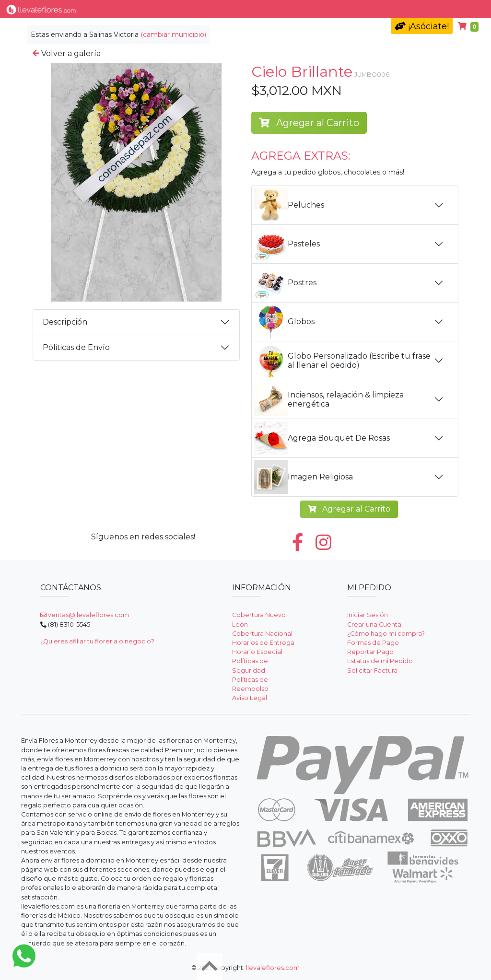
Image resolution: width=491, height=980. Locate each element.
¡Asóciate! (422, 26)
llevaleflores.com (273, 968)
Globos (284, 322)
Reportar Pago (370, 652)
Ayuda (412, 9)
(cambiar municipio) (173, 35)
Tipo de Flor (138, 9)
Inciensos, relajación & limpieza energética (329, 399)
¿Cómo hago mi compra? (386, 634)
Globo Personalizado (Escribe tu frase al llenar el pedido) (342, 361)
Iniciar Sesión (368, 615)
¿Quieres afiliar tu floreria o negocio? (97, 641)
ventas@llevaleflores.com (85, 615)
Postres (285, 283)
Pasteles (287, 244)
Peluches (289, 205)
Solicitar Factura (372, 671)
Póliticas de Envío (76, 347)
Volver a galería (67, 53)
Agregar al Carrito (309, 123)
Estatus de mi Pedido (380, 661)
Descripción (65, 322)
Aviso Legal (250, 698)
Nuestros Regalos (254, 9)
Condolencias (317, 9)
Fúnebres (370, 9)
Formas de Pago (373, 643)
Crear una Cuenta (374, 624)
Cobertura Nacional (262, 634)
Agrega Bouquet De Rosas (322, 438)
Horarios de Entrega (263, 643)
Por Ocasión (192, 9)
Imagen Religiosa (304, 477)
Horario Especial (257, 652)
